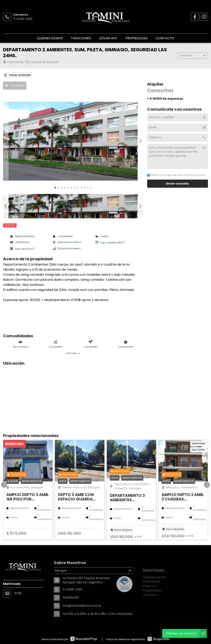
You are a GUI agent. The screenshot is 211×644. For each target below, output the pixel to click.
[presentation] (4, 485)
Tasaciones (81, 38)
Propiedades (137, 38)
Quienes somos (50, 38)
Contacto (165, 38)
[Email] (178, 128)
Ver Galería (15, 85)
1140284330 (71, 611)
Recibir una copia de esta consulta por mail (176, 175)
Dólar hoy (108, 38)
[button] (140, 141)
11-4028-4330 (23, 19)
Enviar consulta (178, 184)
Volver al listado (17, 75)
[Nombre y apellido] (178, 117)
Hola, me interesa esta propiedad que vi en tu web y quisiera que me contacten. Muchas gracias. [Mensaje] (178, 156)
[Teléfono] (178, 138)
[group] (73, 141)
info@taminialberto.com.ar (82, 619)
